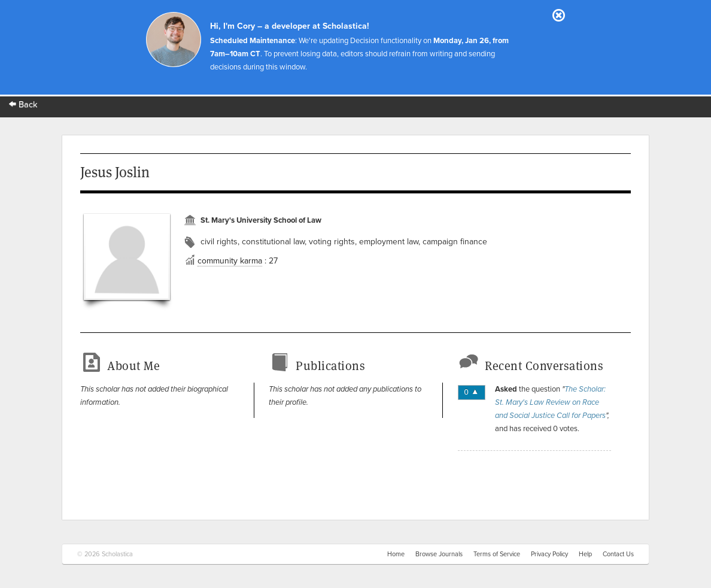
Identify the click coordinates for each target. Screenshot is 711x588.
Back (23, 104)
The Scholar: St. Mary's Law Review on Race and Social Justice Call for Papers (550, 402)
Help (585, 554)
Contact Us (618, 554)
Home (396, 554)
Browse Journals (439, 554)
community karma (230, 261)
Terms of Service (497, 554)
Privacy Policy (549, 554)
